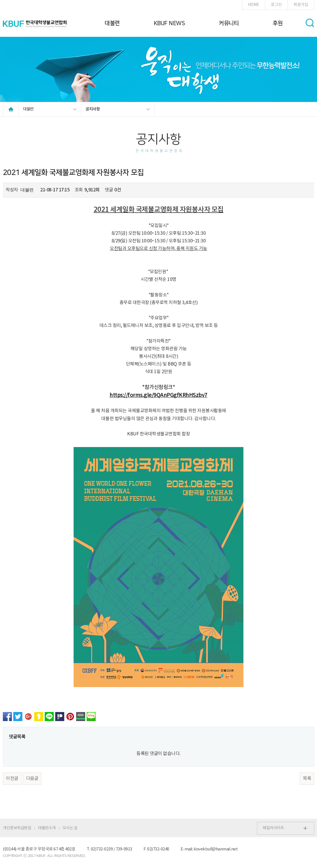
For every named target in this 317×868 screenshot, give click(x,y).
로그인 (276, 5)
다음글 (32, 779)
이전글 (12, 779)
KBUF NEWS (169, 23)
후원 (278, 23)
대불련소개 (47, 828)
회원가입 (301, 5)
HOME (254, 5)
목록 (307, 779)
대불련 (112, 23)
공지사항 (93, 109)
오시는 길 (70, 828)
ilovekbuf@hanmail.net (216, 849)
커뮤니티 (229, 23)
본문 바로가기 (0, 0)
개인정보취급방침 (17, 828)
